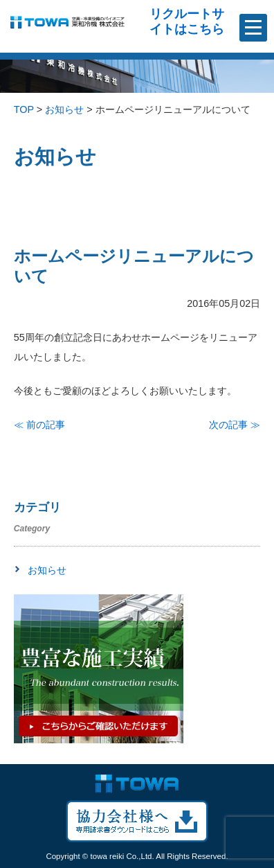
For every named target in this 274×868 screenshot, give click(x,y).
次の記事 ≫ (235, 425)
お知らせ (47, 570)
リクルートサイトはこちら (187, 21)
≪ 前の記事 (39, 425)
